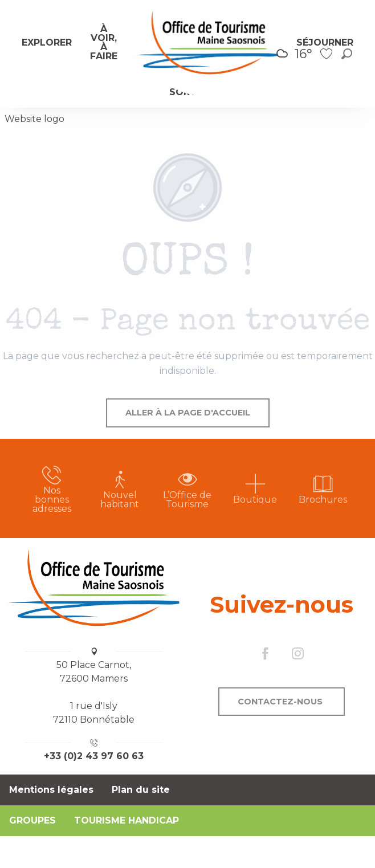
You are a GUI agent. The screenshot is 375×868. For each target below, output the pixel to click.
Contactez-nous (280, 702)
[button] (347, 54)
